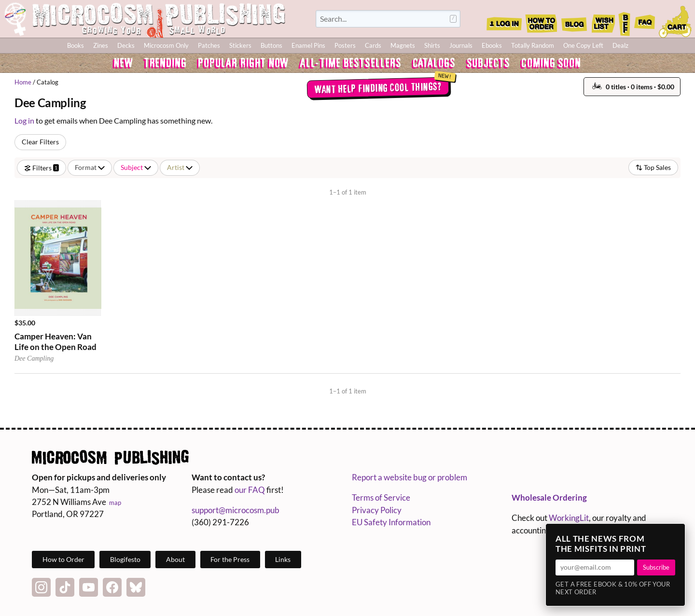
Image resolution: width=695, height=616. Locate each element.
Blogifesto (125, 559)
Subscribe (656, 567)
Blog (574, 21)
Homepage (145, 19)
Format (90, 167)
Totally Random (533, 45)
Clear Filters (40, 142)
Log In (504, 21)
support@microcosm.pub (236, 510)
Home (23, 82)
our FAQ (250, 490)
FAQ (645, 21)
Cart (676, 21)
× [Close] (675, 534)
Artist (180, 167)
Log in (24, 120)
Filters (42, 167)
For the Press (230, 559)
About (175, 559)
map (115, 503)
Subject (136, 167)
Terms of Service (381, 497)
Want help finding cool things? (378, 87)
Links (283, 559)
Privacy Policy (377, 510)
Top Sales (653, 167)
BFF (625, 21)
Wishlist (603, 21)
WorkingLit (569, 518)
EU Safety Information (391, 522)
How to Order (541, 21)
